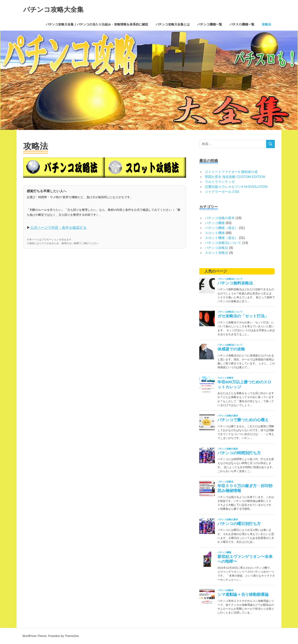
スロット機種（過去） (221, 238)
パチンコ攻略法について (223, 243)
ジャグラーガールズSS (222, 192)
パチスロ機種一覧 (242, 24)
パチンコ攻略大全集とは (173, 24)
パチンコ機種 (215, 223)
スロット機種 (215, 233)
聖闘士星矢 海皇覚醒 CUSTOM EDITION (235, 177)
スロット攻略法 (216, 253)
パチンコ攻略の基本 (220, 218)
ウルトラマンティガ (220, 182)
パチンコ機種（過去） (221, 228)
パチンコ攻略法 (216, 248)
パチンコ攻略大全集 (59, 9)
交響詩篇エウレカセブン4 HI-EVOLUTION (236, 187)
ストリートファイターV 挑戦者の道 (231, 172)
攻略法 (266, 24)
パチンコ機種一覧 (210, 24)
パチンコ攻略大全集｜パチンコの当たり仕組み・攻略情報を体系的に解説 (97, 24)
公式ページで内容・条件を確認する (58, 228)
